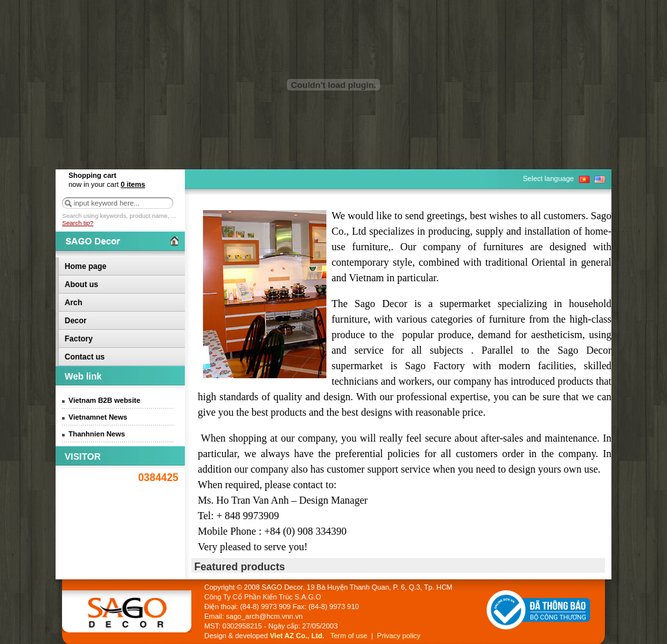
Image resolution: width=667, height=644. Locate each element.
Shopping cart (92, 175)
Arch (73, 303)
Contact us (85, 357)
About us (81, 284)
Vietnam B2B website (104, 400)
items (133, 184)
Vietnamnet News (98, 417)
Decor (76, 321)
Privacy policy (398, 636)
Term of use (349, 636)
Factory (79, 339)
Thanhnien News (97, 434)
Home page (86, 266)
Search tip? (78, 223)
